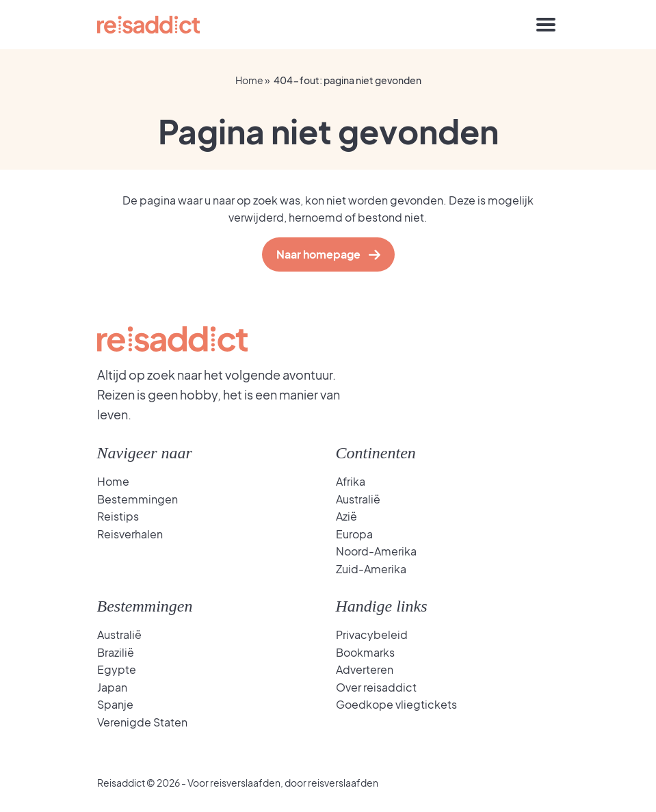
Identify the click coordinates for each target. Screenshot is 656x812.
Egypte (117, 669)
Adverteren (365, 669)
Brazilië (116, 652)
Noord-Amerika (376, 551)
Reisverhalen (130, 534)
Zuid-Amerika (371, 569)
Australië (358, 499)
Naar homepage (322, 254)
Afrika (351, 481)
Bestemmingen (137, 499)
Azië (346, 516)
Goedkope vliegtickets (396, 704)
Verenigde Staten (142, 722)
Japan (112, 687)
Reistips (118, 516)
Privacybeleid (372, 634)
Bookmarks (365, 652)
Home (249, 80)
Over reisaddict (376, 687)
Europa (354, 534)
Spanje (115, 704)
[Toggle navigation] (546, 25)
